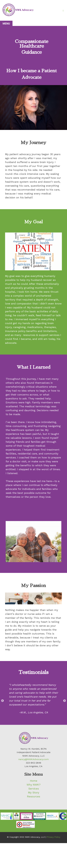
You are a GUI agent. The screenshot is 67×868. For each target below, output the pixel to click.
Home (34, 781)
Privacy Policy (53, 837)
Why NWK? (34, 785)
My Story (34, 792)
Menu (6, 24)
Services (34, 789)
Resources (34, 796)
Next (65, 701)
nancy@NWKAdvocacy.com (33, 759)
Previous (2, 701)
